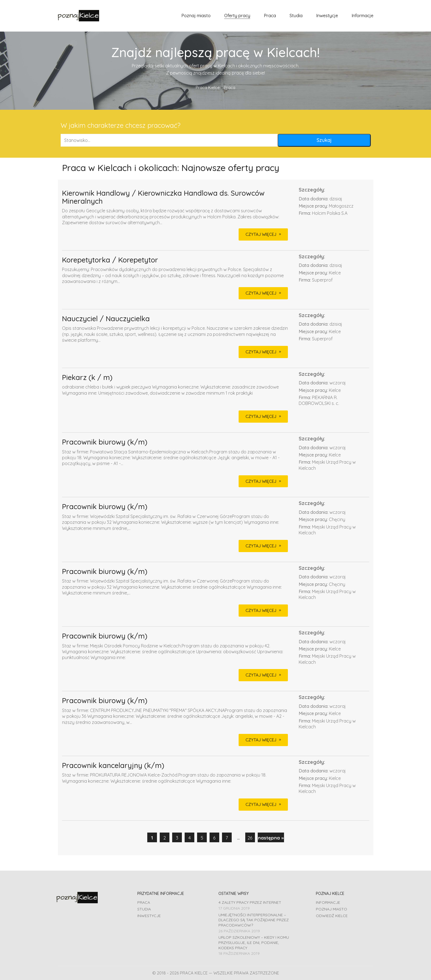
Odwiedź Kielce (332, 916)
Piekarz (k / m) (87, 378)
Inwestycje (149, 916)
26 (250, 838)
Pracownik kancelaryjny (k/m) (113, 766)
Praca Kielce (208, 87)
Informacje (328, 902)
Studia (144, 909)
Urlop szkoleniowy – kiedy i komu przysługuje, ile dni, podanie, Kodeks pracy (254, 942)
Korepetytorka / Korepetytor (110, 260)
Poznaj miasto (331, 909)
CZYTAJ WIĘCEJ (261, 234)
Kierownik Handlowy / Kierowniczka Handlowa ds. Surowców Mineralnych (163, 197)
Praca (144, 902)
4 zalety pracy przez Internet (250, 902)
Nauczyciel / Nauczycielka (106, 319)
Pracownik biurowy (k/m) (105, 442)
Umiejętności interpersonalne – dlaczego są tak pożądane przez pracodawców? (254, 920)
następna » (271, 838)
